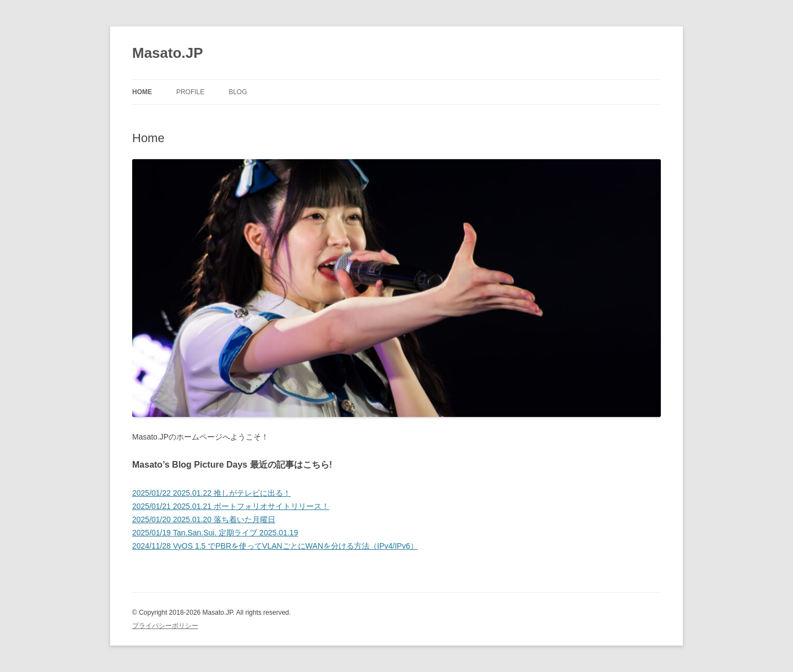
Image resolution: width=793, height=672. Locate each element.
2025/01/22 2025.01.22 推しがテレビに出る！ (211, 493)
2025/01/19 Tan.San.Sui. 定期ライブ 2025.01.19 (215, 533)
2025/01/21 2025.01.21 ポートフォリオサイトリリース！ (231, 506)
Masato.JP (168, 53)
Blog (238, 92)
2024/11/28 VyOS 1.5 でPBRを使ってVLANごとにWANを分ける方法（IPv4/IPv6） (275, 546)
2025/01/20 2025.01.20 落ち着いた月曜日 (204, 519)
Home (142, 92)
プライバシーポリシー (165, 626)
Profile (190, 92)
